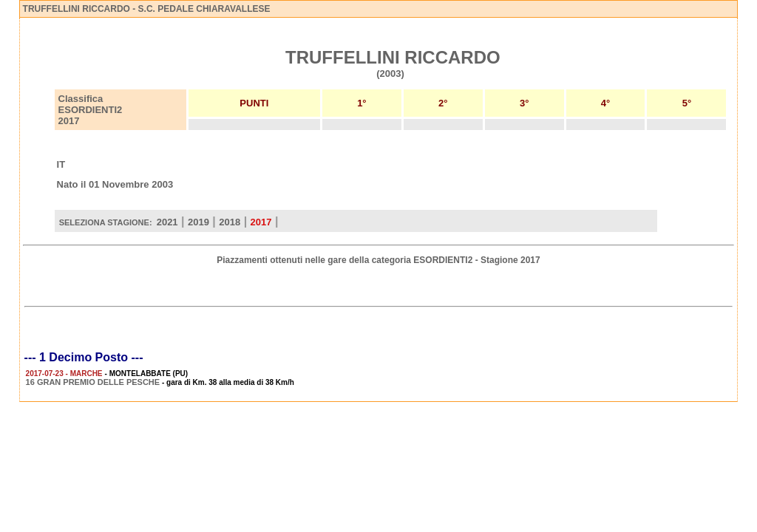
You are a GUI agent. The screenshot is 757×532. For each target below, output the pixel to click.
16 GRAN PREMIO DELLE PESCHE (93, 382)
